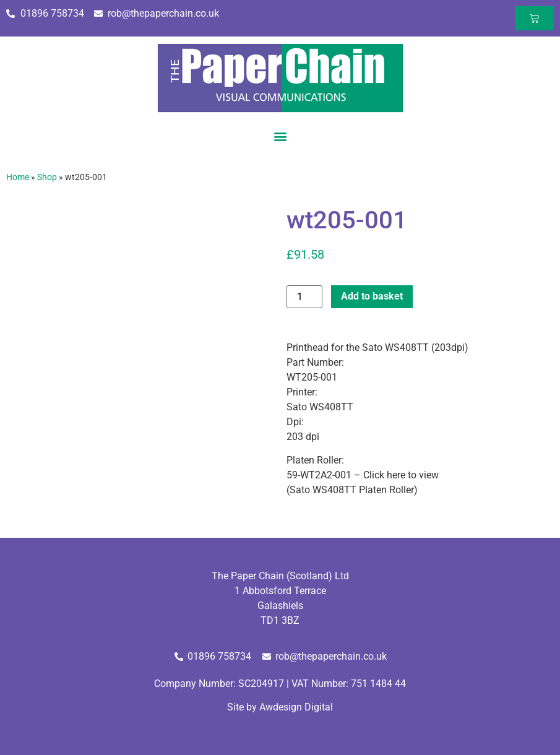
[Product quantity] (304, 297)
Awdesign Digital (296, 707)
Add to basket (372, 296)
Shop (47, 177)
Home (18, 177)
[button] (280, 136)
